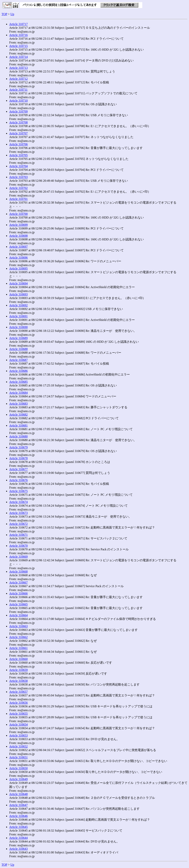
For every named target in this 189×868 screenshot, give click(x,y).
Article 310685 (18, 382)
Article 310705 (18, 155)
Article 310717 (18, 24)
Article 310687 (18, 360)
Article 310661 (18, 648)
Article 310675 (18, 491)
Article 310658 (18, 681)
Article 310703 (18, 177)
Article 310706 (18, 144)
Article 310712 (18, 79)
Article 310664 (18, 615)
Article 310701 (18, 199)
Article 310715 (18, 46)
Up (12, 14)
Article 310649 (18, 779)
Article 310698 (18, 236)
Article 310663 (18, 626)
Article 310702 (18, 188)
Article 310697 (18, 247)
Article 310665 (18, 604)
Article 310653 (18, 735)
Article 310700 (18, 214)
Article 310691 (18, 316)
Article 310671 (18, 535)
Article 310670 (18, 546)
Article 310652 (18, 746)
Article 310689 (18, 338)
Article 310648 (18, 794)
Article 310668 (18, 572)
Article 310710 (18, 101)
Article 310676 (18, 480)
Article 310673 (18, 513)
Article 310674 (18, 502)
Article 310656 (18, 703)
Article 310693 (18, 294)
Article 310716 (18, 35)
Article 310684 (18, 393)
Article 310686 (18, 371)
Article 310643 (18, 849)
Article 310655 (18, 714)
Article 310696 (18, 258)
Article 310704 (18, 166)
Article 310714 (18, 57)
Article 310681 (18, 425)
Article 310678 (18, 458)
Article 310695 (18, 268)
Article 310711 (18, 90)
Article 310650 (18, 768)
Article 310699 (18, 225)
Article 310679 (18, 447)
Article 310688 (18, 349)
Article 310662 (18, 637)
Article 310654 (18, 725)
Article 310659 (18, 670)
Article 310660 (18, 659)
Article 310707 (18, 133)
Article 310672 (18, 524)
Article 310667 (18, 582)
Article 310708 (18, 122)
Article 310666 (18, 593)
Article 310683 (18, 404)
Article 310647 (18, 805)
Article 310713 (18, 68)
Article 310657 (18, 692)
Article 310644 (18, 838)
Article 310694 (18, 283)
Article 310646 (18, 816)
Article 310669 (18, 557)
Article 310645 (18, 827)
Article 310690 (18, 327)
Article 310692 (18, 305)
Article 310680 (18, 436)
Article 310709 (18, 111)
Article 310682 (18, 415)
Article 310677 (18, 469)
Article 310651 (18, 757)
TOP (4, 14)
